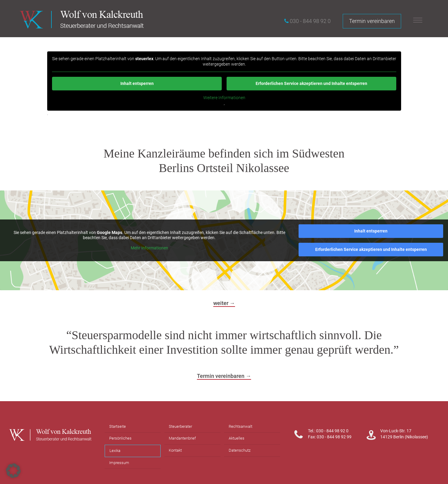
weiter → (224, 303)
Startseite (118, 426)
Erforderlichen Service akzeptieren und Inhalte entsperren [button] (311, 83)
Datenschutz (240, 450)
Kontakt (175, 450)
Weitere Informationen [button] (224, 98)
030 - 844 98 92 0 (310, 21)
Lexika (115, 451)
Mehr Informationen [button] (149, 248)
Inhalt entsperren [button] (137, 83)
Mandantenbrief (182, 438)
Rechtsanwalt (240, 426)
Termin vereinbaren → (224, 376)
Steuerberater (180, 426)
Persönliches (120, 438)
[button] (13, 471)
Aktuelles (237, 438)
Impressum (119, 463)
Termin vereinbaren (372, 21)
